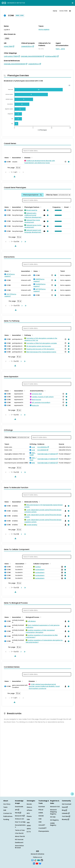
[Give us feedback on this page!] (72, 794)
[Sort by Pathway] (32, 335)
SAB (5, 810)
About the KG (20, 836)
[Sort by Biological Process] (40, 617)
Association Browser (19, 847)
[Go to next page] (21, 242)
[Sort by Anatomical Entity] (45, 391)
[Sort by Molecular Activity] (39, 502)
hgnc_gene (60, 49)
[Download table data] (14, 176)
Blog (64, 810)
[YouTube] (37, 863)
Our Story (7, 804)
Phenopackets (44, 831)
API (17, 810)
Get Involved (67, 804)
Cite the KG (19, 833)
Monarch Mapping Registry (53, 812)
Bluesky (65, 819)
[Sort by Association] (22, 157)
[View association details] (68, 162)
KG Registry (54, 820)
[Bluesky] (40, 863)
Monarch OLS (55, 807)
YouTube (66, 816)
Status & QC (20, 819)
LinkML (41, 813)
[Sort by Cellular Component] (50, 564)
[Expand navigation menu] (73, 3)
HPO (28, 813)
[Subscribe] (32, 860)
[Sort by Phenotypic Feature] (40, 207)
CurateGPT (43, 828)
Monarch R (20, 816)
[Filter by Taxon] (58, 195)
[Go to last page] (25, 242)
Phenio (29, 816)
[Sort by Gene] (10, 157)
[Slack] (35, 860)
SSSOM (41, 816)
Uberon (29, 807)
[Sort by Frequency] (62, 207)
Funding (6, 819)
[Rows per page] (18, 168)
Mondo (29, 804)
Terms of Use (20, 830)
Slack (65, 807)
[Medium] (39, 860)
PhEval (41, 810)
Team (5, 807)
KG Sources (19, 839)
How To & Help (20, 822)
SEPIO (29, 829)
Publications (8, 816)
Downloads (19, 807)
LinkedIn (66, 813)
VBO (28, 823)
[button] (58, 210)
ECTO (29, 832)
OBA (28, 819)
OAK (40, 819)
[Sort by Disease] (32, 157)
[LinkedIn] (34, 863)
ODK (40, 822)
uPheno (29, 810)
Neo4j (18, 813)
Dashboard (19, 843)
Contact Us (8, 813)
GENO (29, 826)
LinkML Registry (53, 824)
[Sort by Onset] (70, 207)
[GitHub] (42, 860)
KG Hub (53, 817)
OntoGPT (42, 825)
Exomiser (42, 807)
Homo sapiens (44, 29)
